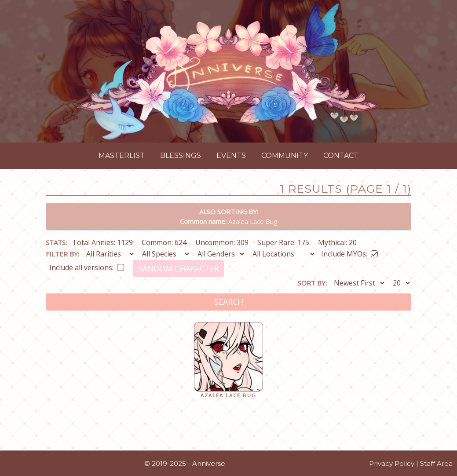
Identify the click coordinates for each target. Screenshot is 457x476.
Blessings (181, 156)
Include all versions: (87, 266)
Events (231, 156)
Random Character (178, 268)
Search (229, 302)
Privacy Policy (392, 463)
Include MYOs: (349, 252)
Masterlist (122, 156)
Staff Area (436, 463)
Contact (341, 156)
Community (285, 156)
